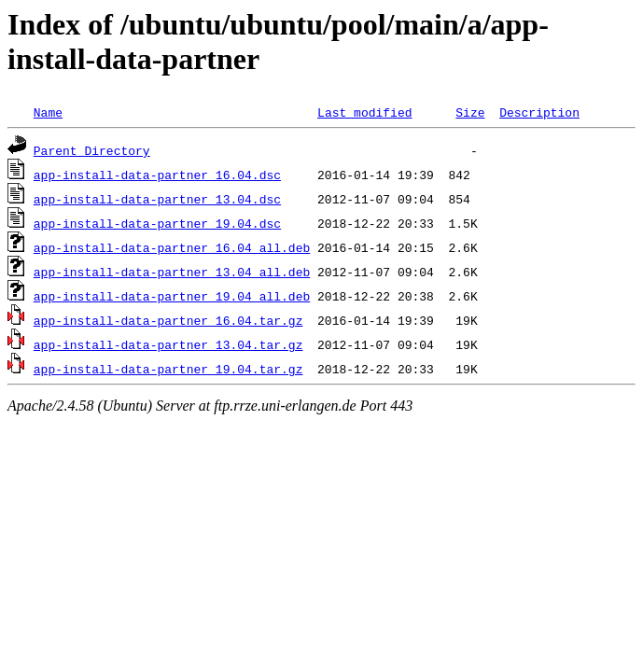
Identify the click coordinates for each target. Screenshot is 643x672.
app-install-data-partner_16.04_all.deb (172, 247)
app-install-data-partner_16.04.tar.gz (168, 320)
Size (470, 112)
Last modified (364, 112)
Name (48, 112)
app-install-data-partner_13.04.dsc (157, 199)
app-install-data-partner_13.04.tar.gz (168, 344)
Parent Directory (92, 150)
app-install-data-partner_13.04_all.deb (172, 272)
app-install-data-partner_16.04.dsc (157, 175)
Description (539, 112)
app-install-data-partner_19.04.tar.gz (168, 369)
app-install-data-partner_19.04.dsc (157, 223)
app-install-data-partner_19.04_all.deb (172, 296)
